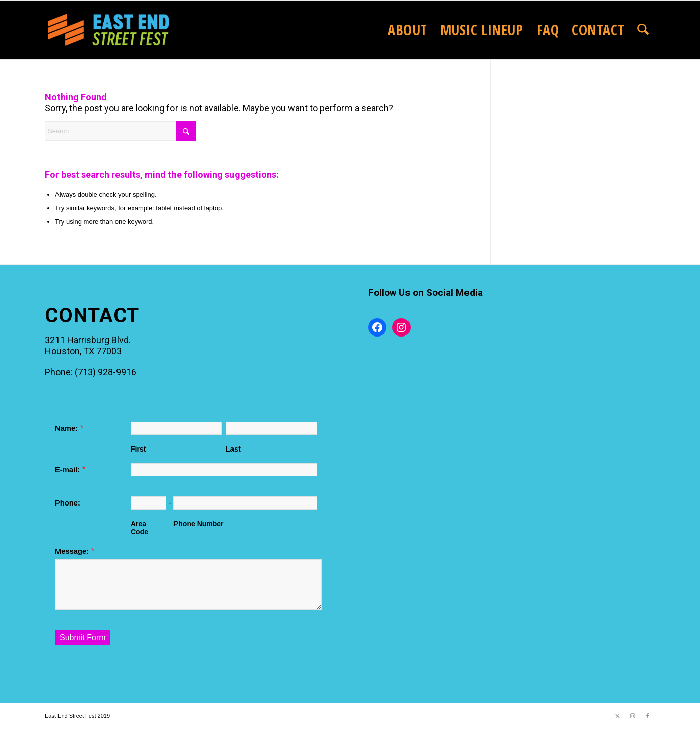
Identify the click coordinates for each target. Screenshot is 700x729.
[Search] (643, 30)
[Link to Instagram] (632, 716)
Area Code (139, 528)
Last (233, 449)
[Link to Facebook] (648, 716)
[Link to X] (617, 716)
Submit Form (83, 637)
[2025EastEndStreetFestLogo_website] (109, 30)
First (138, 449)
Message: (72, 551)
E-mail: (67, 470)
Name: (66, 428)
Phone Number (199, 524)
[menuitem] (407, 30)
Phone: (68, 503)
